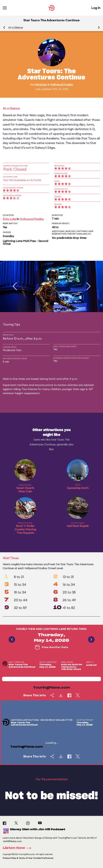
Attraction (41, 85)
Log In (96, 8)
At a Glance (16, 28)
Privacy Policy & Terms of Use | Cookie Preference (28, 858)
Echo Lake (9, 219)
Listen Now (18, 848)
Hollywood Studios (62, 85)
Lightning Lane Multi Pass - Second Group (25, 242)
